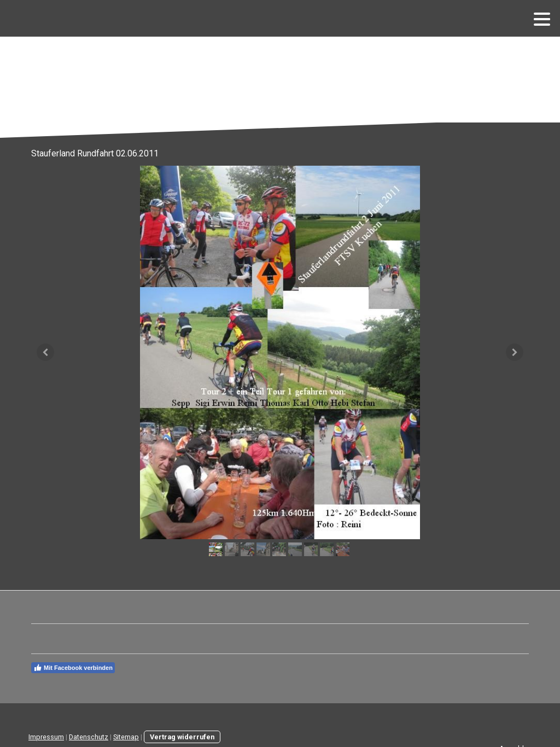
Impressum (46, 737)
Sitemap (126, 737)
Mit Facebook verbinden (73, 668)
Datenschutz (89, 737)
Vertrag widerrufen (182, 737)
